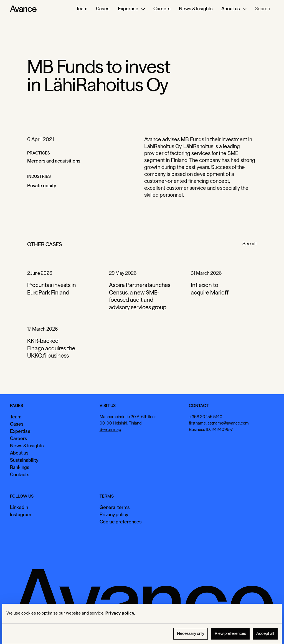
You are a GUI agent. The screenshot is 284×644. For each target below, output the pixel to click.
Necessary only (191, 634)
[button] (131, 9)
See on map (110, 429)
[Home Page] (23, 9)
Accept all (265, 634)
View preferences (230, 634)
